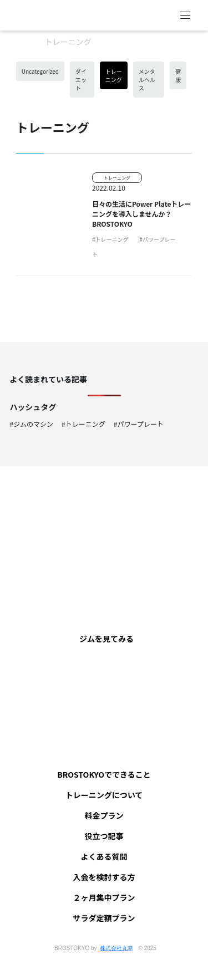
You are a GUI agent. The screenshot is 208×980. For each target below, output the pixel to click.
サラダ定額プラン (104, 918)
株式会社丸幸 (116, 948)
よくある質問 (104, 856)
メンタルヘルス (147, 80)
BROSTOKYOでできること (104, 774)
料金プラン (104, 815)
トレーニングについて (104, 795)
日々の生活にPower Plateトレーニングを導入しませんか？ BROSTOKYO (141, 214)
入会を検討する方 (104, 877)
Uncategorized (40, 71)
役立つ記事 (104, 836)
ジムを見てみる (106, 639)
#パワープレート (139, 424)
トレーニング (114, 75)
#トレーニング (110, 239)
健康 (178, 75)
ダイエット (81, 80)
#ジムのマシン (31, 424)
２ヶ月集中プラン (104, 897)
